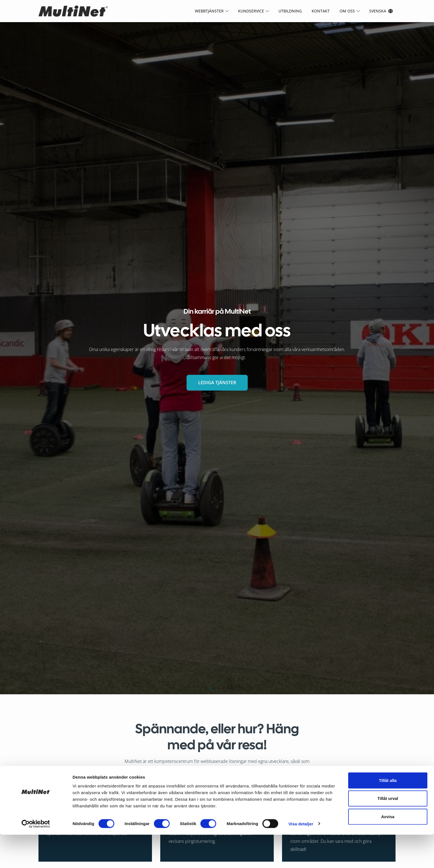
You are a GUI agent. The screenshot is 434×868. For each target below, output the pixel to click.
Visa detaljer (301, 857)
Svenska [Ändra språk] (378, 11)
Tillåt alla (388, 814)
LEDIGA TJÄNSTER (217, 383)
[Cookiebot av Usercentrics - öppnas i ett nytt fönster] (36, 857)
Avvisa (388, 850)
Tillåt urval (388, 832)
